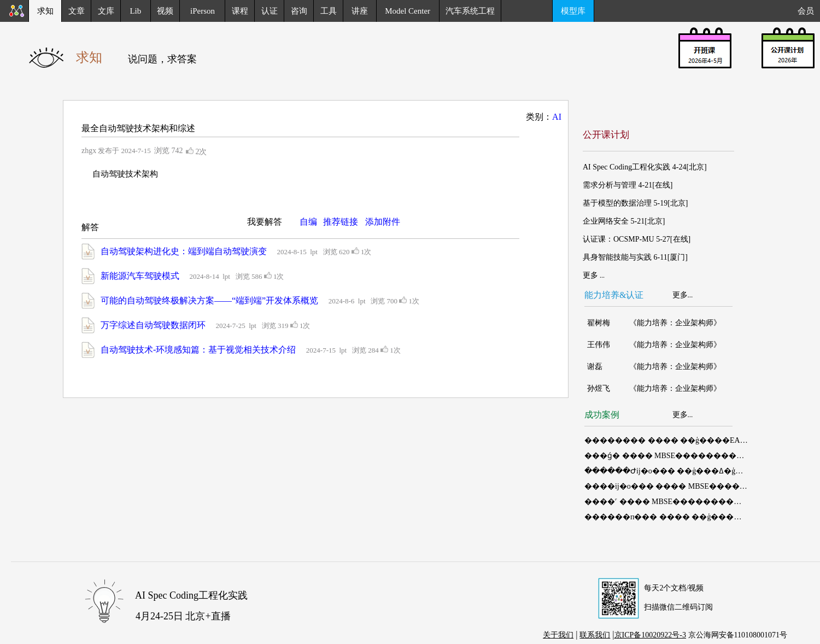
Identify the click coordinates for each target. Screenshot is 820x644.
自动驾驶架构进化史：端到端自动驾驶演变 (184, 251)
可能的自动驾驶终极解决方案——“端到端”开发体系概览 (209, 300)
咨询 (299, 11)
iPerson (203, 11)
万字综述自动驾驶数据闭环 (153, 325)
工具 (329, 11)
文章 (77, 11)
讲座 (360, 11)
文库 (106, 11)
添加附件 (383, 222)
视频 (165, 11)
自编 (308, 222)
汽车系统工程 (470, 11)
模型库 (573, 11)
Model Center (408, 11)
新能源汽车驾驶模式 (140, 276)
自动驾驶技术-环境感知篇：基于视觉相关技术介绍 (198, 350)
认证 (270, 11)
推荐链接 (341, 222)
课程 (240, 11)
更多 (680, 295)
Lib (135, 11)
